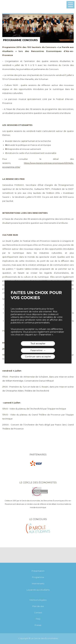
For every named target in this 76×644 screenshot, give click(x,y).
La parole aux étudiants (38, 590)
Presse (38, 625)
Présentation (38, 571)
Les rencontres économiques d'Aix (9, 5)
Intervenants (38, 583)
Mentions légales (38, 600)
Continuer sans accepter (38, 357)
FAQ (38, 619)
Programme (38, 577)
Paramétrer (36, 350)
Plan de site (38, 606)
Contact (38, 613)
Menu (70, 5)
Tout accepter (38, 344)
